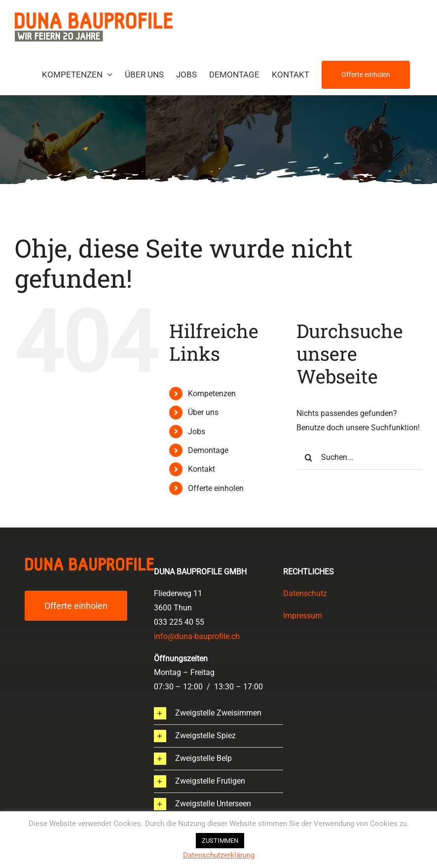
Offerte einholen (216, 488)
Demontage (208, 450)
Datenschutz (305, 593)
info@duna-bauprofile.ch (197, 636)
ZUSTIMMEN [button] (220, 841)
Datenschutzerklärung (219, 855)
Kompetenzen (212, 394)
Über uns (203, 412)
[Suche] (309, 457)
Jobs (197, 432)
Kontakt (201, 469)
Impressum (303, 616)
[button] (218, 713)
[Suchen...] (359, 457)
